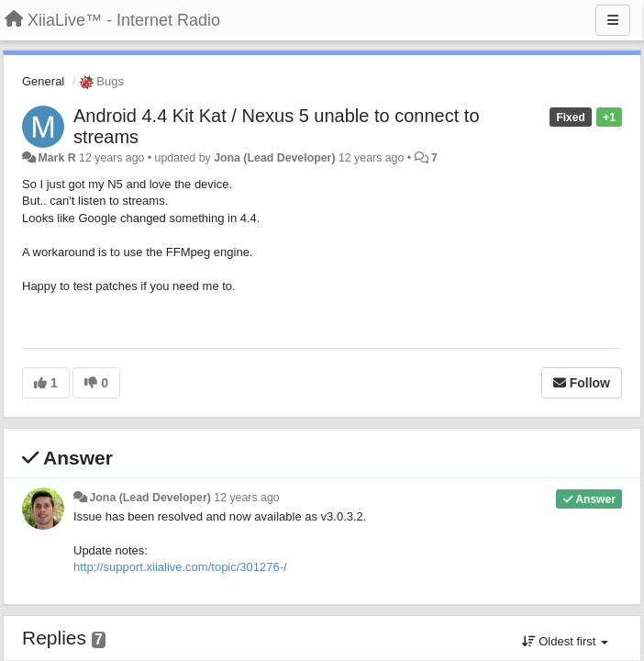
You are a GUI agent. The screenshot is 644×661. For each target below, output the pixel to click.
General (43, 81)
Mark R (56, 158)
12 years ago (246, 498)
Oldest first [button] (565, 641)
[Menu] (613, 20)
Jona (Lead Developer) (274, 158)
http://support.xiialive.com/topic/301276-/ (180, 567)
